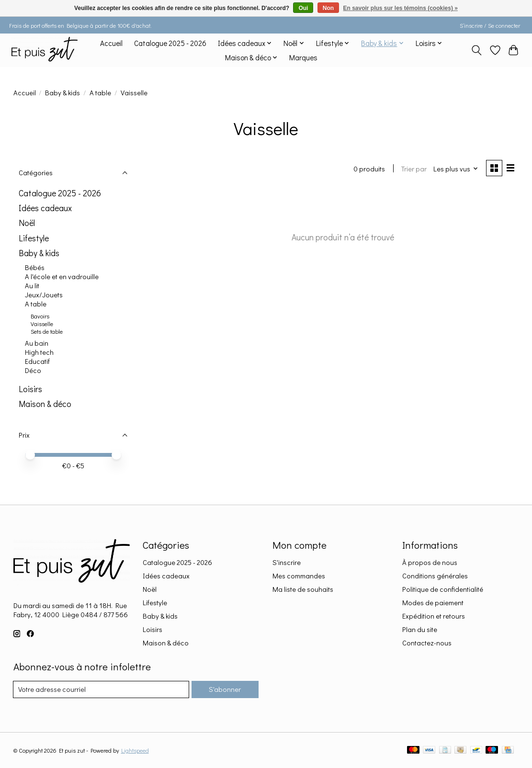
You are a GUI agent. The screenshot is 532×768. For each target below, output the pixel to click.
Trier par (414, 169)
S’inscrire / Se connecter (490, 25)
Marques (303, 57)
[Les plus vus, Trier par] (455, 169)
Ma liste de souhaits (303, 589)
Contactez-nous (427, 643)
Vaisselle (42, 324)
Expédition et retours (434, 616)
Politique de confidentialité (443, 589)
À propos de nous (430, 562)
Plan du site (420, 629)
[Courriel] (101, 689)
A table (100, 93)
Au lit (32, 286)
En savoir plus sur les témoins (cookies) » (400, 8)
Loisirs (30, 389)
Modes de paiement (433, 603)
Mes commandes (299, 576)
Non (328, 8)
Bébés (35, 267)
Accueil (111, 43)
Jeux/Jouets (44, 295)
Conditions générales (435, 576)
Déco (33, 370)
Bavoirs (40, 316)
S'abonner (225, 689)
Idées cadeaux (45, 208)
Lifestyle (34, 238)
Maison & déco (45, 404)
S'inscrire (287, 562)
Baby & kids (62, 93)
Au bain (37, 343)
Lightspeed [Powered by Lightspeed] (135, 750)
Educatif (37, 361)
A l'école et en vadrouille (62, 277)
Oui (303, 8)
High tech (39, 352)
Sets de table (47, 331)
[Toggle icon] (476, 50)
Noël (27, 223)
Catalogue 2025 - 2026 (170, 43)
